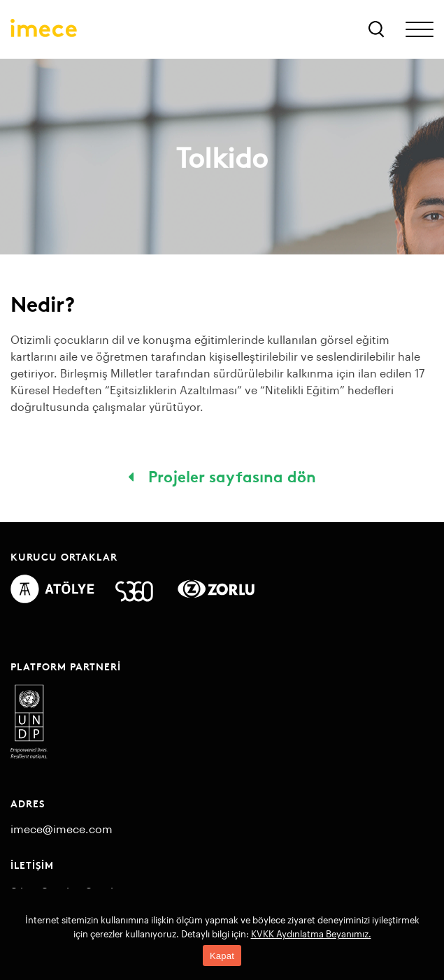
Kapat (222, 956)
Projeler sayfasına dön (222, 475)
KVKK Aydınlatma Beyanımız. (311, 934)
